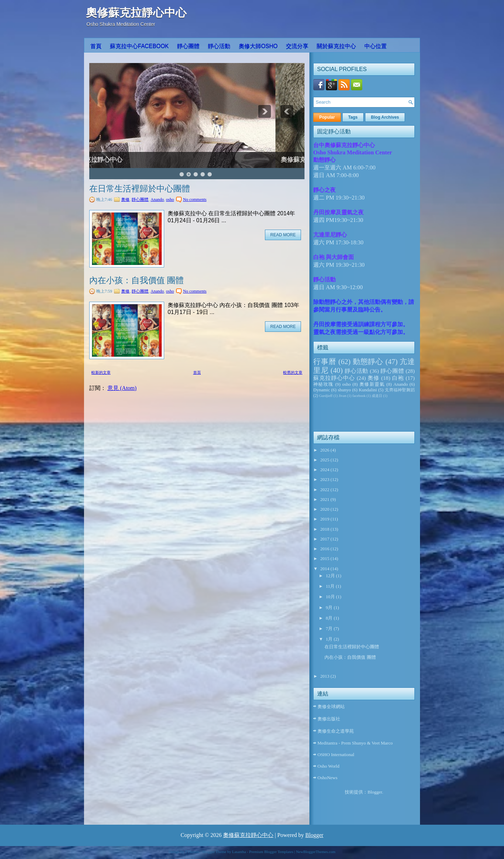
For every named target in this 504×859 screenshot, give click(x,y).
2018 (325, 529)
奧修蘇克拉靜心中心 (136, 13)
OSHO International (336, 755)
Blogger (375, 792)
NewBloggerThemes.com (316, 852)
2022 (325, 490)
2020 (325, 509)
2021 (325, 499)
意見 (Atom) (122, 388)
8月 (330, 618)
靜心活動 (219, 46)
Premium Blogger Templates (271, 852)
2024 (325, 470)
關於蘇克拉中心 (336, 46)
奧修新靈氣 (372, 384)
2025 (325, 460)
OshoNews (327, 778)
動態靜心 (368, 361)
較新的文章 (101, 372)
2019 (325, 519)
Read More (283, 235)
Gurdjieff (326, 396)
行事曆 (325, 361)
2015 (325, 558)
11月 (331, 586)
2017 (325, 539)
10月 (331, 597)
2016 (325, 549)
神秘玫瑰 (323, 384)
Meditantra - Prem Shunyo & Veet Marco (355, 743)
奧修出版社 (329, 719)
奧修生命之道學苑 (336, 731)
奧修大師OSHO (258, 46)
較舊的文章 (293, 372)
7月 (330, 628)
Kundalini (368, 390)
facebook (359, 396)
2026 (325, 450)
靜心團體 (188, 46)
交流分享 (297, 46)
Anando (157, 200)
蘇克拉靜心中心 (334, 378)
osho (170, 200)
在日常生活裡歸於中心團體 (140, 189)
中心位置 (376, 46)
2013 (325, 676)
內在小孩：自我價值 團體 (136, 280)
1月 (330, 639)
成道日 (377, 396)
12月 (331, 576)
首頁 (96, 46)
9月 (330, 607)
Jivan (342, 396)
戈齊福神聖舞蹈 (400, 390)
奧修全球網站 (331, 707)
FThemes (192, 852)
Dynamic (322, 390)
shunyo (344, 390)
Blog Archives (385, 117)
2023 (325, 479)
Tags (353, 117)
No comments (195, 200)
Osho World (328, 766)
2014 (325, 569)
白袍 (398, 378)
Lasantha (239, 852)
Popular (327, 117)
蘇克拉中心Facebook (139, 46)
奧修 (125, 200)
